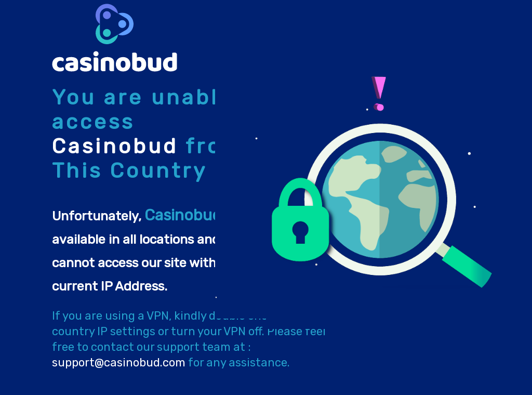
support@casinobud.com (119, 363)
